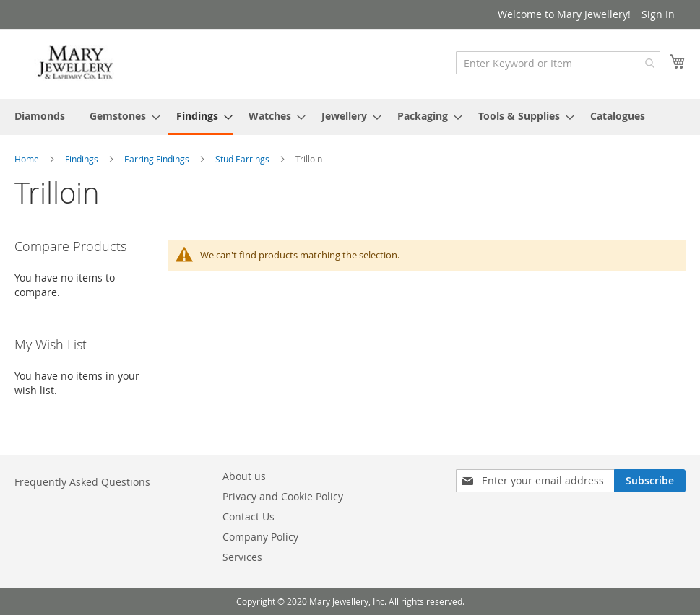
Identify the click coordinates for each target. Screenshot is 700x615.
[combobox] (558, 63)
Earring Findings (158, 159)
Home (28, 159)
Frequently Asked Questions (82, 482)
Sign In (658, 14)
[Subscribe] (650, 481)
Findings (83, 159)
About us (244, 476)
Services (242, 557)
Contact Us (249, 516)
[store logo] (76, 63)
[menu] (350, 117)
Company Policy (260, 537)
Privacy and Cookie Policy (283, 496)
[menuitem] (40, 116)
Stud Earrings (243, 159)
